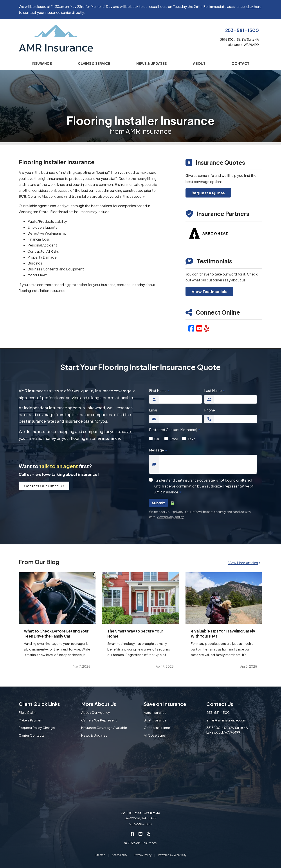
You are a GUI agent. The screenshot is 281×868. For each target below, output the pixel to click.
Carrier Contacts (32, 735)
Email (153, 410)
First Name (160, 391)
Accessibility (120, 855)
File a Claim (27, 712)
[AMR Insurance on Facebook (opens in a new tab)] (133, 833)
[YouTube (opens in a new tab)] (199, 328)
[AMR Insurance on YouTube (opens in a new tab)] (141, 833)
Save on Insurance (165, 704)
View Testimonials (209, 291)
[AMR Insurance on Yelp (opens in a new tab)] (149, 833)
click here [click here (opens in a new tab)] (254, 6)
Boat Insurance (155, 720)
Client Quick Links (39, 704)
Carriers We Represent (99, 720)
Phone (210, 410)
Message (158, 450)
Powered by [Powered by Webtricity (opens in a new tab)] (172, 855)
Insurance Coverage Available (104, 728)
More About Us (99, 704)
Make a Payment (31, 720)
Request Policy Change (37, 728)
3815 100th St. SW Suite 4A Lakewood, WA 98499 (227, 730)
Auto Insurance (155, 712)
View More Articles (244, 563)
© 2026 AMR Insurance (140, 843)
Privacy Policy (143, 855)
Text (191, 439)
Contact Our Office (44, 486)
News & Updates (94, 735)
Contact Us (220, 704)
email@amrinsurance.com (226, 720)
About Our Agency (96, 712)
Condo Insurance (157, 728)
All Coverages (155, 735)
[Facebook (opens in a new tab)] (191, 328)
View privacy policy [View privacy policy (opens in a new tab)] (170, 517)
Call (157, 439)
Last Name (215, 391)
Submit (158, 503)
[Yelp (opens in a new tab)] (207, 328)
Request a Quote (208, 193)
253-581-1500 (242, 30)
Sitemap (100, 855)
